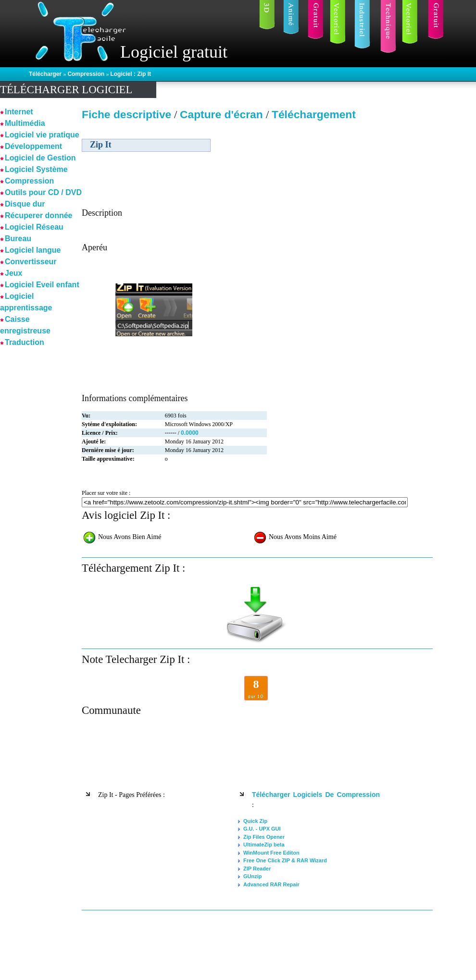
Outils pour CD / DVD (43, 192)
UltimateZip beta (264, 845)
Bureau (18, 239)
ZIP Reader (257, 869)
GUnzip (253, 876)
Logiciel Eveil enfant (42, 285)
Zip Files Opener (264, 837)
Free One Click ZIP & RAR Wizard (285, 860)
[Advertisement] (350, 192)
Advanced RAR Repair (271, 884)
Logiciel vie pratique (42, 135)
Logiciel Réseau (34, 227)
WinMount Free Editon (271, 853)
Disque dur (25, 204)
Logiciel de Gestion (40, 158)
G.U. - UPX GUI (262, 829)
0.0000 (190, 433)
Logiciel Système (36, 169)
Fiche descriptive (126, 114)
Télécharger (46, 74)
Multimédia (25, 123)
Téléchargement (314, 114)
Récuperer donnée (38, 215)
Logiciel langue (33, 250)
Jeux (13, 273)
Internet (19, 112)
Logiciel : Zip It (131, 74)
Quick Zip (255, 821)
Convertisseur (31, 262)
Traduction (25, 342)
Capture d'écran (223, 114)
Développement (33, 146)
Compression (87, 74)
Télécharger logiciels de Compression (316, 795)
